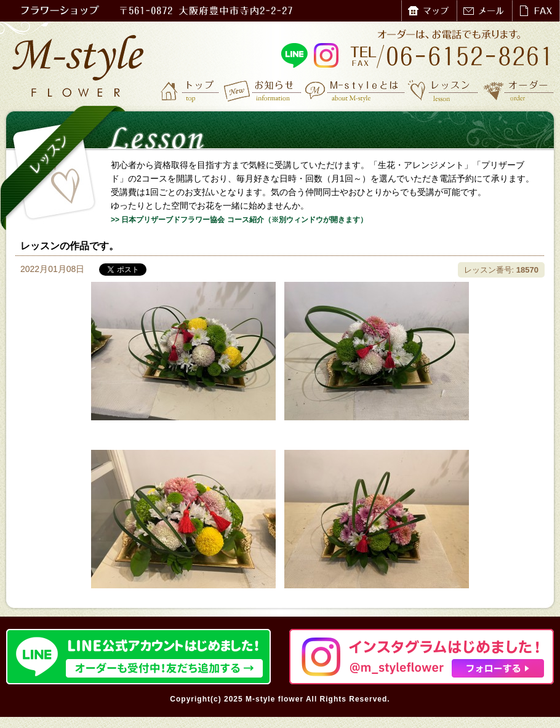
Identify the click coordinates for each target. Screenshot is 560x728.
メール (484, 11)
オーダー (518, 90)
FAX (536, 11)
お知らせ (263, 90)
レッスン (443, 90)
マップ (429, 11)
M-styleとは (355, 90)
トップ (191, 90)
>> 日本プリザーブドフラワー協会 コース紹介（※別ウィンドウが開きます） (239, 220)
